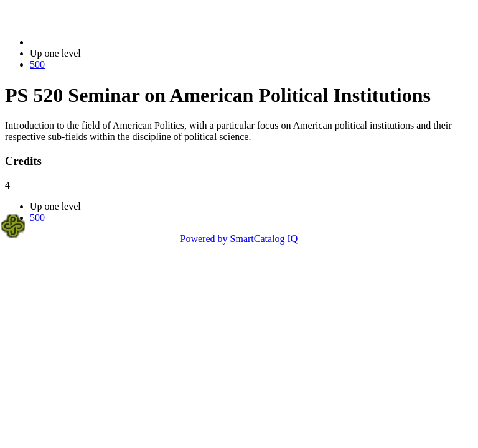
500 (37, 64)
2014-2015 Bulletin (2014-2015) (95, 42)
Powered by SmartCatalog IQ (239, 239)
